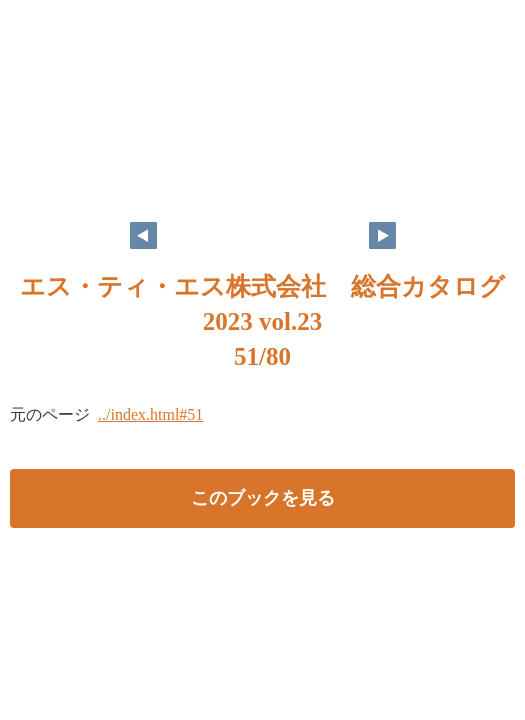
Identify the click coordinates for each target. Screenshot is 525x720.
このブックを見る (263, 498)
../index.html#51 (150, 414)
